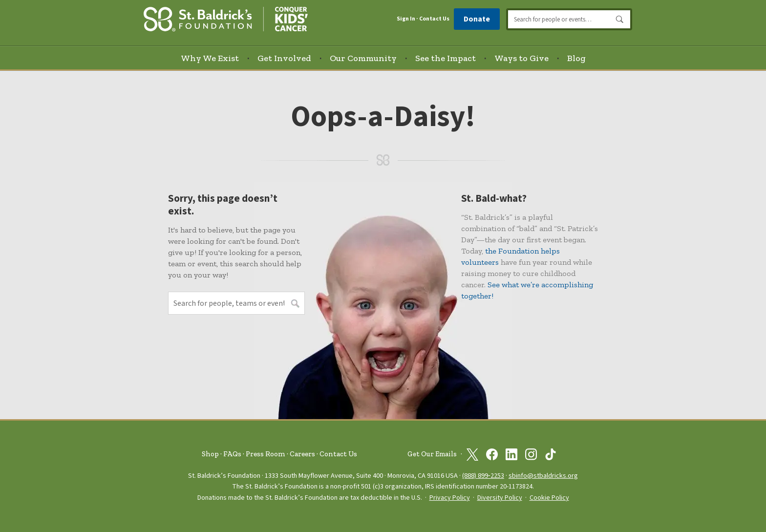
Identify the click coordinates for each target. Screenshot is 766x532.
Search (620, 20)
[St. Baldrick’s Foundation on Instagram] (531, 454)
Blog (576, 58)
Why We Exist (210, 58)
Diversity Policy (500, 498)
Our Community (363, 58)
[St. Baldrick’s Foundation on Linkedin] (511, 454)
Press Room (266, 454)
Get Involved (284, 58)
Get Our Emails (432, 454)
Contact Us (434, 19)
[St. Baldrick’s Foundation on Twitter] (472, 454)
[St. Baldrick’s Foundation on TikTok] (551, 454)
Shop (210, 454)
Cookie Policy (549, 498)
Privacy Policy (450, 498)
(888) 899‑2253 (483, 476)
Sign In (406, 19)
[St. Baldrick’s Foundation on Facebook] (492, 454)
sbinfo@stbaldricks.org (543, 476)
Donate (477, 19)
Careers (302, 454)
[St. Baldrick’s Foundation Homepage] (226, 18)
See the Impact (446, 58)
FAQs (232, 454)
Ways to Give (521, 58)
